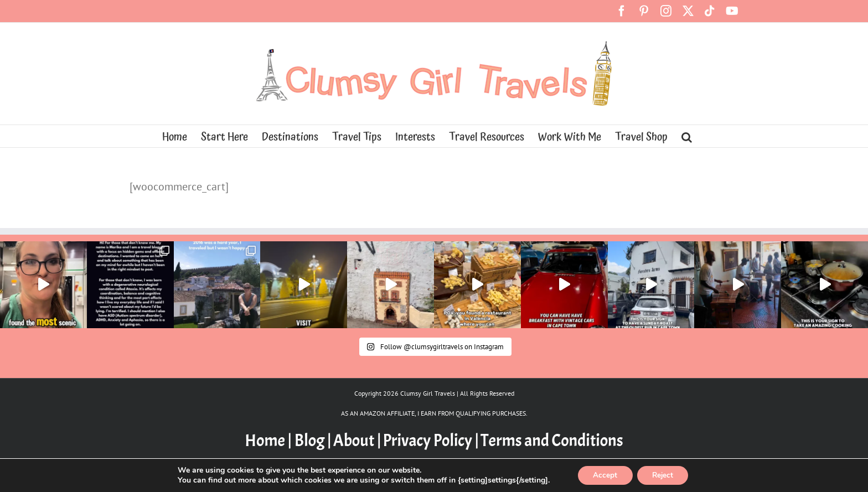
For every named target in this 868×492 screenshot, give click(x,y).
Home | (269, 441)
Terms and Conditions (552, 441)
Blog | (313, 441)
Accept (603, 475)
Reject (664, 475)
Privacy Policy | (431, 441)
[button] (687, 136)
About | (357, 441)
